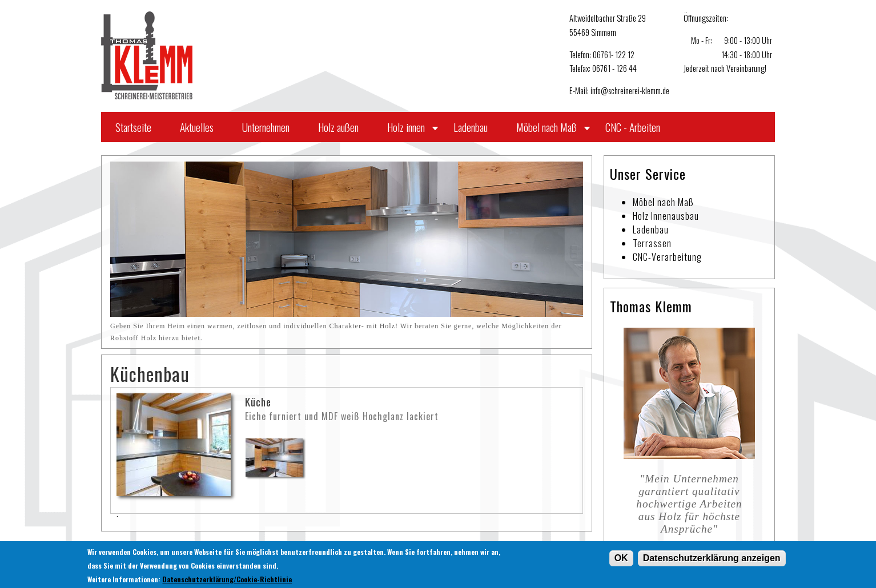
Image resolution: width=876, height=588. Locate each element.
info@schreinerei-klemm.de (630, 90)
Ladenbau (471, 127)
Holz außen (338, 127)
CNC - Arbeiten (633, 127)
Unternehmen (266, 127)
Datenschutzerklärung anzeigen (712, 560)
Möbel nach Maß (547, 127)
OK (621, 560)
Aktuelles (197, 127)
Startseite (133, 127)
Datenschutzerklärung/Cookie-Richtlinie (227, 581)
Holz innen (406, 127)
